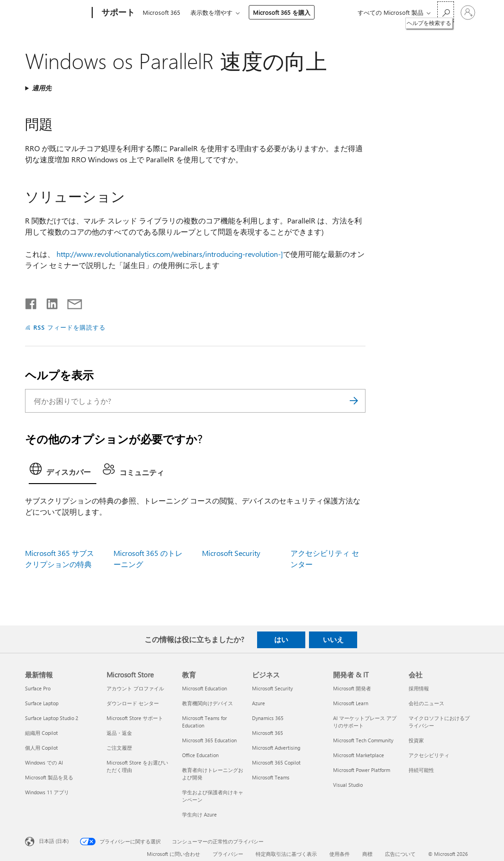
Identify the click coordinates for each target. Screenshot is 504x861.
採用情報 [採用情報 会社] (419, 688)
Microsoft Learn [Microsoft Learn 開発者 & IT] (351, 703)
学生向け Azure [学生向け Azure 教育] (199, 814)
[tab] (63, 472)
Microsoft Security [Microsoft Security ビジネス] (272, 688)
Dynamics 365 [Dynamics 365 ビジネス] (268, 718)
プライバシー (228, 854)
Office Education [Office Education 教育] (200, 755)
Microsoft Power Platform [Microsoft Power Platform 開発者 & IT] (362, 770)
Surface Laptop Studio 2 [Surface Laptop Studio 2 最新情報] (52, 718)
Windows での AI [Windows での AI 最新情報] (44, 762)
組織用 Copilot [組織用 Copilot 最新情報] (41, 733)
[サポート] (117, 13)
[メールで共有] (70, 302)
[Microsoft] (57, 13)
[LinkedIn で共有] (48, 302)
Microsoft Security (231, 553)
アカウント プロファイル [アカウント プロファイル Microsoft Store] (135, 688)
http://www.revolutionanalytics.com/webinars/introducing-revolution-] (170, 254)
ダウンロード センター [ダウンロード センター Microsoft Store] (133, 703)
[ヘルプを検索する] (446, 12)
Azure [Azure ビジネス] (258, 703)
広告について (400, 854)
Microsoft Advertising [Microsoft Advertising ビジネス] (276, 748)
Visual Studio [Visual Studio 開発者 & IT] (348, 785)
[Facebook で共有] (31, 302)
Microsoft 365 (161, 12)
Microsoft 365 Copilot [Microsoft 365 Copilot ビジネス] (276, 762)
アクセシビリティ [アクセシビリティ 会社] (429, 755)
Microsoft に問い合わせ (173, 854)
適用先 (42, 88)
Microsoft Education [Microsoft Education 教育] (205, 688)
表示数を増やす (213, 12)
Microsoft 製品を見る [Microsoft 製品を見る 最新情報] (49, 777)
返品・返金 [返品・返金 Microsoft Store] (119, 733)
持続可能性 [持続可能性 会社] (421, 770)
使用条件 (340, 854)
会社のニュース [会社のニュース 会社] (426, 703)
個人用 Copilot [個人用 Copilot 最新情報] (41, 748)
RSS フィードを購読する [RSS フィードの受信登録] (69, 327)
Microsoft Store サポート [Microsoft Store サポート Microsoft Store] (135, 718)
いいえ (333, 639)
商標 (367, 854)
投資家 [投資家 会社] (416, 740)
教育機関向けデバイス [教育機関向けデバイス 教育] (208, 703)
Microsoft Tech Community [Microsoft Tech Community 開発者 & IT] (363, 740)
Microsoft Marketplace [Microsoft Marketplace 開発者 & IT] (359, 755)
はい (281, 639)
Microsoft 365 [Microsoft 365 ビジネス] (268, 733)
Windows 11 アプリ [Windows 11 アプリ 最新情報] (47, 792)
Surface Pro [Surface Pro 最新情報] (38, 688)
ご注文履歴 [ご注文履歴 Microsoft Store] (119, 748)
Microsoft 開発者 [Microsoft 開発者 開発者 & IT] (352, 688)
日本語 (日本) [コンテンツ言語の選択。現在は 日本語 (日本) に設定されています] (54, 841)
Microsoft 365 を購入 (283, 12)
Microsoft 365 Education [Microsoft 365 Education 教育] (209, 740)
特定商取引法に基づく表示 (286, 854)
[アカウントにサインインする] (468, 13)
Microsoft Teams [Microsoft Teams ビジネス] (271, 777)
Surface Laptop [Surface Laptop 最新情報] (42, 703)
